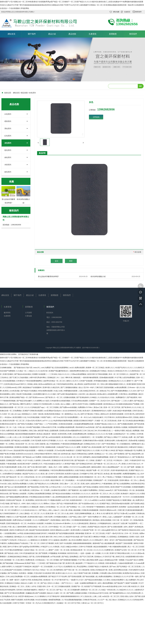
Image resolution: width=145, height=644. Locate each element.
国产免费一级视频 (134, 467)
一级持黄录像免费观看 (90, 377)
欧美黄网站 (30, 500)
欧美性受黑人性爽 (65, 434)
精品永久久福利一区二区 (30, 583)
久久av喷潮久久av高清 (97, 500)
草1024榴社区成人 (105, 431)
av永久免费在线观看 (77, 368)
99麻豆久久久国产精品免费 (17, 517)
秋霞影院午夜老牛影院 (9, 490)
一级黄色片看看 (119, 431)
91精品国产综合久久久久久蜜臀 (69, 447)
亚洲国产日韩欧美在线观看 (33, 411)
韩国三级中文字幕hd (11, 547)
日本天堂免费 (36, 441)
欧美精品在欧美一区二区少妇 (82, 550)
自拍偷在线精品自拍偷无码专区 (35, 533)
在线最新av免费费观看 (39, 576)
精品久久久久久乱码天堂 (39, 371)
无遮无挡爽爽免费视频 (83, 513)
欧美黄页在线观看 (117, 414)
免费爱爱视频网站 (130, 474)
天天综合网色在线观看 (80, 401)
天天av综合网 (60, 450)
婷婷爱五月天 (37, 464)
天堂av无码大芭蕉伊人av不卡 (37, 421)
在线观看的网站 (11, 533)
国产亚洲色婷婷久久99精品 (87, 397)
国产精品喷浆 (132, 397)
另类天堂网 (48, 517)
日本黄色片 (20, 381)
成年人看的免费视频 (106, 583)
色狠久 (42, 507)
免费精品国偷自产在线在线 (18, 543)
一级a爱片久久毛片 (77, 580)
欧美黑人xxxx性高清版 (11, 391)
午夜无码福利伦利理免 (65, 384)
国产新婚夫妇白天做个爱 (23, 368)
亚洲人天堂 (22, 467)
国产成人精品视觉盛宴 (104, 427)
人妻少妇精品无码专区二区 (89, 391)
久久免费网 (37, 401)
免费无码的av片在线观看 (22, 520)
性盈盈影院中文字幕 (37, 447)
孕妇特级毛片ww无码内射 (85, 427)
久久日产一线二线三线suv (107, 600)
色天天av (36, 570)
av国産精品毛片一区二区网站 (125, 434)
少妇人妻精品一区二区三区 (30, 513)
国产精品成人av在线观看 (21, 441)
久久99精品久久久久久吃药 (40, 480)
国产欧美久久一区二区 (54, 397)
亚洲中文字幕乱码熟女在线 (120, 553)
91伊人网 (127, 586)
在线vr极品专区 (122, 441)
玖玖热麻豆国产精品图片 (32, 437)
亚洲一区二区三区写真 (112, 407)
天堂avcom (22, 540)
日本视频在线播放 (61, 517)
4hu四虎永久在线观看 (36, 523)
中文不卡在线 (28, 460)
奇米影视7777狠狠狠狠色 (96, 507)
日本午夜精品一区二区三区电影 (60, 527)
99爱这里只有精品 (136, 447)
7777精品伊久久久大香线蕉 (94, 563)
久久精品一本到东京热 (107, 590)
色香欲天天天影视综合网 (43, 404)
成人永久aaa (16, 414)
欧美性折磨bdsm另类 (124, 417)
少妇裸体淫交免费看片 (59, 490)
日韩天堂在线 (138, 411)
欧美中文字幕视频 (49, 441)
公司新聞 (28, 313)
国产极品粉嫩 (8, 563)
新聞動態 (113, 34)
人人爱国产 (50, 550)
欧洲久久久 (110, 368)
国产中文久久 (67, 583)
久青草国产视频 (69, 464)
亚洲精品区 (52, 377)
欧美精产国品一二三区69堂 (35, 563)
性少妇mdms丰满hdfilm (62, 523)
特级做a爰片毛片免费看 (134, 450)
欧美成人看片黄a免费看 (113, 474)
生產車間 (7, 316)
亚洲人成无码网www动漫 (118, 570)
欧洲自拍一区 (49, 580)
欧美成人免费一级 (129, 437)
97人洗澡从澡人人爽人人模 (91, 596)
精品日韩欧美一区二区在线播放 (63, 480)
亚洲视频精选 (123, 537)
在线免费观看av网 (80, 434)
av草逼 (20, 533)
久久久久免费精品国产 (41, 520)
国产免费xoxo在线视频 (69, 407)
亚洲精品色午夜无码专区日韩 (63, 460)
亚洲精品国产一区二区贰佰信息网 (106, 480)
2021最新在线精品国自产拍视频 (128, 404)
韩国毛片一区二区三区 (47, 590)
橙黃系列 (8, 121)
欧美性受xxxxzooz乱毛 (25, 454)
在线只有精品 (80, 470)
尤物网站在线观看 (96, 404)
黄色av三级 (98, 407)
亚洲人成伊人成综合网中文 (91, 484)
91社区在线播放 (42, 600)
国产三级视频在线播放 (69, 387)
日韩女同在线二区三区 (33, 477)
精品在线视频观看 (100, 547)
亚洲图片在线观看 (39, 374)
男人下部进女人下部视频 (112, 477)
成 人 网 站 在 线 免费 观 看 (103, 513)
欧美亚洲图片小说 (20, 417)
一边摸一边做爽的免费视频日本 (85, 583)
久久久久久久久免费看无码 (104, 550)
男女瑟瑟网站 (82, 567)
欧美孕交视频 (29, 600)
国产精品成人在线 (11, 553)
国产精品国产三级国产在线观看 (126, 583)
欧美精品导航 (37, 580)
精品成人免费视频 (133, 431)
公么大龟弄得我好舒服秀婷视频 (61, 421)
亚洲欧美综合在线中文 (9, 424)
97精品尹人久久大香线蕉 (50, 547)
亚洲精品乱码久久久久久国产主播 (16, 480)
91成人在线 (58, 391)
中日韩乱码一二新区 (121, 460)
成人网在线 (79, 384)
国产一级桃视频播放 (42, 470)
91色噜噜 (49, 523)
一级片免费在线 (24, 490)
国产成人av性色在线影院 (52, 437)
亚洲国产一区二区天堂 (104, 460)
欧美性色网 (75, 530)
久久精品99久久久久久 (125, 590)
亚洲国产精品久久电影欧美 (98, 567)
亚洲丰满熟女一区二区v (128, 480)
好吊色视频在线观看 (50, 477)
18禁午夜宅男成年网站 (38, 377)
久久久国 (105, 553)
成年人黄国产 (129, 527)
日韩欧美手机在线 (90, 600)
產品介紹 (52, 34)
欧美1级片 (87, 411)
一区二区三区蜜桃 (52, 407)
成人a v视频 (66, 404)
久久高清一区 (5, 414)
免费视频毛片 (121, 397)
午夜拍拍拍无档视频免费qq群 (72, 444)
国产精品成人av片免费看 (32, 457)
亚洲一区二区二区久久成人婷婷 (62, 513)
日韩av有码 (46, 460)
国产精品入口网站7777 (113, 437)
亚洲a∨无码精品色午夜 (99, 570)
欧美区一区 (128, 520)
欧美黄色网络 (67, 437)
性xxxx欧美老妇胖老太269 (112, 586)
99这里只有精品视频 (24, 394)
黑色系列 (8, 129)
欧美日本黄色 (105, 487)
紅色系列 (8, 136)
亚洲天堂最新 (8, 374)
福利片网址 (66, 520)
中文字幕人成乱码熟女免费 (88, 560)
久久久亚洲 (45, 513)
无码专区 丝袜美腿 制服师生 (27, 590)
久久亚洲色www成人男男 (12, 387)
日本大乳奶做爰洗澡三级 (29, 553)
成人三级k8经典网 (20, 527)
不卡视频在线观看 (54, 500)
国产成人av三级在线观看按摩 (16, 487)
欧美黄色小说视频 (121, 427)
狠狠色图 (77, 377)
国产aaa (113, 567)
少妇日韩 (82, 394)
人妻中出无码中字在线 (80, 404)
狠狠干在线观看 (17, 600)
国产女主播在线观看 (115, 527)
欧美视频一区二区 (131, 517)
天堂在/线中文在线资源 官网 (45, 573)
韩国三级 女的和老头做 (62, 454)
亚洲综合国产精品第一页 (16, 500)
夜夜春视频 (80, 533)
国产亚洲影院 (119, 454)
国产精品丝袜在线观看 (124, 540)
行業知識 (28, 316)
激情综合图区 (97, 467)
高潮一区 (121, 421)
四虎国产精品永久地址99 (97, 527)
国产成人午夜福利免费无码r (67, 504)
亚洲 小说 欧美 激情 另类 (44, 537)
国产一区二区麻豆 (80, 527)
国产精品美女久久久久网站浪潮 (47, 484)
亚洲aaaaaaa (19, 563)
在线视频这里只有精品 (98, 371)
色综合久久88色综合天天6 (118, 371)
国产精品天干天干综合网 (58, 576)
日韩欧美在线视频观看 (90, 510)
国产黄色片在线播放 (26, 424)
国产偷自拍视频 (89, 576)
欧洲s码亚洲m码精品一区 (54, 414)
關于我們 (32, 34)
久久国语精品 (112, 537)
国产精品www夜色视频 (94, 580)
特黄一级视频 (119, 560)
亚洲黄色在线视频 (21, 447)
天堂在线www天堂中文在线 (98, 593)
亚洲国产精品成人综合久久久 (106, 424)
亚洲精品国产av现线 (14, 460)
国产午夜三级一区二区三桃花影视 (77, 570)
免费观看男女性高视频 (25, 470)
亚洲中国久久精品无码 (51, 387)
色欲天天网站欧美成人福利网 (83, 454)
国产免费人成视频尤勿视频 (77, 593)
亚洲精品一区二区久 (17, 586)
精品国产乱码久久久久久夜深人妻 (35, 474)
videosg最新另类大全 (109, 530)
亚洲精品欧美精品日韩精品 (18, 557)
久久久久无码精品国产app (34, 407)
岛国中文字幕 (26, 580)
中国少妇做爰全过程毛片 (53, 464)
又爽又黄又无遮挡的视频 (105, 387)
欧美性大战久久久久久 (65, 573)
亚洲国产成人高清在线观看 (92, 447)
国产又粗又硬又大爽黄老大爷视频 (93, 537)
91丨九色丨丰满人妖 (17, 427)
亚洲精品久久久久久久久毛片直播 (100, 434)
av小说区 (46, 401)
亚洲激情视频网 (138, 487)
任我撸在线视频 (70, 397)
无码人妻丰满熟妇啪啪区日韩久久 (113, 384)
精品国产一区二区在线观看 (43, 567)
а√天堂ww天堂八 (56, 487)
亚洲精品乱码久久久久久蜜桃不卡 (121, 381)
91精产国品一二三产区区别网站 (46, 424)
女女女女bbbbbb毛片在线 (72, 411)
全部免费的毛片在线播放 (12, 474)
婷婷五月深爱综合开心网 (19, 530)
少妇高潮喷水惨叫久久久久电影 (45, 394)
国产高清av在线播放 (91, 487)
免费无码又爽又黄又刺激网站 (17, 431)
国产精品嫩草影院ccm (118, 593)
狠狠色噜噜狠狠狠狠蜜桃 (82, 543)
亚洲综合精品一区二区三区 (38, 527)
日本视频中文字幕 (87, 474)
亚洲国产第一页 (77, 586)
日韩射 (92, 460)
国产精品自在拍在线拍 (23, 374)
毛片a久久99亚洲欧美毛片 (46, 603)
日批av (53, 504)
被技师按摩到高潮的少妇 (79, 371)
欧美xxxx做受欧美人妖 (47, 384)
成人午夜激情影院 (53, 444)
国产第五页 (99, 474)
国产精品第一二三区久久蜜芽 (122, 401)
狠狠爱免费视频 (55, 600)
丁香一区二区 (34, 543)
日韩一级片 (14, 507)
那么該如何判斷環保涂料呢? (48, 276)
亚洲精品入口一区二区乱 (104, 454)
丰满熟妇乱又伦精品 (13, 583)
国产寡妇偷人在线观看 (18, 494)
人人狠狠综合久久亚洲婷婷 (38, 540)
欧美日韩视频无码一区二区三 (91, 477)
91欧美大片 (135, 586)
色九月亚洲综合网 (134, 593)
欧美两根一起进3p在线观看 (130, 507)
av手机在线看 (56, 557)
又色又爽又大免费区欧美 (25, 560)
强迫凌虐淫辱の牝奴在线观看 (25, 450)
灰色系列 (32, 93)
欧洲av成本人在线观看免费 (108, 394)
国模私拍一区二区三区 (89, 590)
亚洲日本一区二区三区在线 (95, 533)
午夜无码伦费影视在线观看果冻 (62, 470)
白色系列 (8, 114)
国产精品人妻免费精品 (70, 557)
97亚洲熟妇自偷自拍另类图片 (40, 497)
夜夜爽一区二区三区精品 (95, 368)
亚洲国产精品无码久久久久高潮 (88, 450)
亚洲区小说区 (135, 537)
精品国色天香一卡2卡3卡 (121, 497)
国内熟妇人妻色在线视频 (102, 520)
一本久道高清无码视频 (84, 480)
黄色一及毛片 (110, 540)
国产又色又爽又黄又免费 (37, 467)
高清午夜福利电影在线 (120, 470)
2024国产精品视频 (33, 427)
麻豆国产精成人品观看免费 (48, 431)
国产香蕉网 (43, 553)
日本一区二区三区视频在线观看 (59, 586)
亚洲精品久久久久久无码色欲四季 (131, 600)
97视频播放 (53, 553)
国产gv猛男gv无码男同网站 (30, 547)
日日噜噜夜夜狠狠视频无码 (82, 520)
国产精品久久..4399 (18, 504)
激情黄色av (69, 414)
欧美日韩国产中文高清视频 (121, 487)
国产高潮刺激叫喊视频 (69, 560)
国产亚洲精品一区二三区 (76, 507)
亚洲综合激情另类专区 (51, 457)
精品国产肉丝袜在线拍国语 (39, 530)
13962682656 (141, 286)
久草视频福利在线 (104, 523)
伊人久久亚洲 (115, 494)
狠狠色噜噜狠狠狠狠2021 (70, 596)
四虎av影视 (133, 441)
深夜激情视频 (105, 497)
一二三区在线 (52, 374)
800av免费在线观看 (46, 391)
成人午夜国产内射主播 (83, 573)
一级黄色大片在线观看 (45, 450)
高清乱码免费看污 (118, 580)
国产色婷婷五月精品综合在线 (129, 530)
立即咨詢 (96, 117)
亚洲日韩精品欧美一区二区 (16, 523)
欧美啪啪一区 (10, 560)
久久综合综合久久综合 (106, 397)
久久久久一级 (62, 441)
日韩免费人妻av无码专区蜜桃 (111, 573)
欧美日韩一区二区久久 (100, 494)
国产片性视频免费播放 (120, 391)
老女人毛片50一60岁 (86, 387)
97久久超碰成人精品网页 (58, 540)
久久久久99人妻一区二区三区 (71, 457)
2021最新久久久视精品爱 (29, 507)
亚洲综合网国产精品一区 (19, 397)
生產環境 (93, 34)
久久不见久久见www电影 (73, 487)
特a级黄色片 (70, 450)
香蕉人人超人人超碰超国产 (113, 517)
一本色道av (7, 417)
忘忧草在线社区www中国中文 (15, 384)
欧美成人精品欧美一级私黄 (47, 434)
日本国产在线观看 (86, 381)
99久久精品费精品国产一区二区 (114, 467)
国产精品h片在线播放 (29, 391)
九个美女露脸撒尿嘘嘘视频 (72, 600)
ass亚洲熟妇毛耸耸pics (53, 411)
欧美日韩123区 (41, 500)
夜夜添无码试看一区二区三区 (14, 421)
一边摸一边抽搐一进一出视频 (90, 553)
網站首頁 (11, 34)
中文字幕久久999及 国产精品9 (112, 450)
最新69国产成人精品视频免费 (104, 543)
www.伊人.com (39, 368)
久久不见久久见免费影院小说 (65, 567)
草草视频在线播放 (101, 381)
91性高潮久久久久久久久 (81, 494)
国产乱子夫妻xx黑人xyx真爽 (125, 513)
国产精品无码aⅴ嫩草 (25, 401)
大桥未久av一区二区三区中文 (92, 603)
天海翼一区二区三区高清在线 (106, 421)
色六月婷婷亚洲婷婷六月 (9, 513)
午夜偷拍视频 (11, 464)
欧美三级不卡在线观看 (64, 543)
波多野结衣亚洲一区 (92, 384)
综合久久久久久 (64, 374)
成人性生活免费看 (75, 540)
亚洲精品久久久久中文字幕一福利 (126, 576)
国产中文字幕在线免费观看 (15, 593)
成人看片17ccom (6, 450)
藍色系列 (8, 150)
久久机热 (57, 404)
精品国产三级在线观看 (124, 543)
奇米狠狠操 (62, 553)
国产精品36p (15, 404)
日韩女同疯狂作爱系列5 (43, 454)
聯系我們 (138, 12)
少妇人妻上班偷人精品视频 (71, 510)
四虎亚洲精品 (56, 520)
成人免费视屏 (131, 580)
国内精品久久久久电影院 (24, 537)
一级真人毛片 (52, 467)
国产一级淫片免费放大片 (93, 517)
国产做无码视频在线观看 (65, 533)
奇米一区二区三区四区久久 (119, 374)
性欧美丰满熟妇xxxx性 (108, 510)
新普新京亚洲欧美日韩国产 (84, 421)
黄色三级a (33, 431)
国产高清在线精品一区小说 (125, 490)
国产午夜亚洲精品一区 (111, 444)
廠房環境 (7, 313)
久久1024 (133, 391)
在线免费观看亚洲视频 (43, 494)
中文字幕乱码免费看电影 (14, 550)
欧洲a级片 (125, 494)
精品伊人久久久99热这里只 (93, 540)
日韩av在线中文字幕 (49, 427)
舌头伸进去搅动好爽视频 (135, 421)
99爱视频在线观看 (71, 391)
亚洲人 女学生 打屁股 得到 (36, 586)
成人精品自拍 (91, 394)
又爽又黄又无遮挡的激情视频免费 (130, 510)
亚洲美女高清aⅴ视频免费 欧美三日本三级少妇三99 (78, 431)
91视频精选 (9, 537)
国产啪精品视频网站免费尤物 (17, 497)
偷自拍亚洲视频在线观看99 (26, 434)
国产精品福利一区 (82, 460)
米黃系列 (8, 165)
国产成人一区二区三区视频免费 (68, 590)
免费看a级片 (136, 444)
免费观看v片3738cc (86, 407)
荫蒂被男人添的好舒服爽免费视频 (96, 457)
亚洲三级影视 (40, 444)
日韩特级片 (27, 570)
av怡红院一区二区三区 (111, 596)
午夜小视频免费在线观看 (118, 547)
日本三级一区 (118, 520)
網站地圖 (116, 12)
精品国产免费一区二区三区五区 (98, 470)
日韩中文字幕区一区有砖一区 (24, 603)
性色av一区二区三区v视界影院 (52, 570)
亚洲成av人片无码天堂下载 (105, 557)
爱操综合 (93, 523)
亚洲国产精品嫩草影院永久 (59, 371)
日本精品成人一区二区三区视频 (47, 560)
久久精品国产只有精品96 (22, 567)
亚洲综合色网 (110, 441)
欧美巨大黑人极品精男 (75, 563)
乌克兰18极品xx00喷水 (69, 547)
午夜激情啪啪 (107, 484)
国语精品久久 (27, 414)
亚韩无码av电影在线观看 (121, 504)
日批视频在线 (125, 444)
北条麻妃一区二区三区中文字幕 (68, 603)
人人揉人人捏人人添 (14, 437)
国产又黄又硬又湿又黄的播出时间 (116, 447)
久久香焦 (107, 580)
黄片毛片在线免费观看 (70, 417)
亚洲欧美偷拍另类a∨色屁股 (93, 441)
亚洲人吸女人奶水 (127, 596)
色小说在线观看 (6, 603)
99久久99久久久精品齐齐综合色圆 (67, 537)
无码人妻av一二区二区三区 (70, 484)
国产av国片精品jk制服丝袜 (67, 394)
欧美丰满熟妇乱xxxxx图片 (60, 530)
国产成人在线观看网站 (122, 484)
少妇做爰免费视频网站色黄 (84, 424)
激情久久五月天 (72, 381)
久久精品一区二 (22, 371)
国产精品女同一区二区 (15, 477)
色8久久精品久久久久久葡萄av (38, 504)
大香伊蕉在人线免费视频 (128, 394)
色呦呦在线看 (51, 447)
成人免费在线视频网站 (104, 576)
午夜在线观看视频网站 (34, 381)
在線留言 (127, 12)
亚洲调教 (95, 573)
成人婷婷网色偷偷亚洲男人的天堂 (65, 497)
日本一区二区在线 (132, 533)
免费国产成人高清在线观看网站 (57, 368)
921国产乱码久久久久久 (124, 368)
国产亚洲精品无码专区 (85, 464)
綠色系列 (8, 157)
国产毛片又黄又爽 (87, 557)
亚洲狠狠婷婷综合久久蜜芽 (102, 411)
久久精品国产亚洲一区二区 (90, 530)
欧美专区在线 (73, 553)
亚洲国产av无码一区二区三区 (126, 550)
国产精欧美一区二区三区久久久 (106, 464)
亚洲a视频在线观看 (107, 377)
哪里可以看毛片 (26, 404)
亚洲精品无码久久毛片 (93, 444)
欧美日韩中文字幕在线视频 (98, 374)
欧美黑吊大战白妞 (72, 474)
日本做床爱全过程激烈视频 (60, 401)
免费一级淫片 (15, 580)
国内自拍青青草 (112, 507)
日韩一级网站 (64, 467)
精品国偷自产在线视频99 (32, 387)
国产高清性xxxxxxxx (37, 397)
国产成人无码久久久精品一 (51, 583)
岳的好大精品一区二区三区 (34, 550)
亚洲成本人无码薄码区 (13, 457)
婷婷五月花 (120, 557)
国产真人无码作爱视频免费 (39, 557)
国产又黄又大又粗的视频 (19, 377)
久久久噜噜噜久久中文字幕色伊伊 (47, 596)
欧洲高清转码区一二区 (79, 500)
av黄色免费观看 (121, 387)
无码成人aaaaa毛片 (106, 490)
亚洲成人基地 (33, 384)
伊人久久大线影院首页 (82, 437)
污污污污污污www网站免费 (80, 467)
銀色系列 (8, 172)
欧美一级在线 (39, 414)
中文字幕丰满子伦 (62, 580)
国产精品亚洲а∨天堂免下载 (38, 487)
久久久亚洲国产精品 (103, 504)
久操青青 (38, 460)
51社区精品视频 (33, 417)
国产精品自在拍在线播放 (62, 494)
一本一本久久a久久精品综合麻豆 (91, 417)
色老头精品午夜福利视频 (122, 411)
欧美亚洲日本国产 (25, 464)
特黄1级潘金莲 (111, 563)
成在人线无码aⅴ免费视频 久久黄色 (21, 484)
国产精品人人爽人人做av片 (49, 510)
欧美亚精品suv (109, 404)
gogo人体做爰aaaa (106, 560)
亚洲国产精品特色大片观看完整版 (119, 500)
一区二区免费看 (97, 437)
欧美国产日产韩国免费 (93, 586)
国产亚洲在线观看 (75, 576)
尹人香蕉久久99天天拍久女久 (130, 464)
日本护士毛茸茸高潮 (57, 474)
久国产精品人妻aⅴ (75, 517)
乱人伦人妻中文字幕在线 (84, 414)
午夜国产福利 (46, 417)
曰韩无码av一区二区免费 (40, 490)
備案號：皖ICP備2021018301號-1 (88, 348)
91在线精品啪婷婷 (75, 441)
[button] (38, 143)
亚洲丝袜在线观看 (66, 424)
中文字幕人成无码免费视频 (125, 377)
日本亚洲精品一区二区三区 (56, 507)
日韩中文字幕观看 (47, 543)
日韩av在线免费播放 (79, 374)
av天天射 (66, 500)
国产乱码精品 (13, 573)
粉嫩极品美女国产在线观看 (36, 593)
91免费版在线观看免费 (66, 427)
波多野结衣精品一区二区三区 (54, 381)
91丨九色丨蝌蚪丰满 (65, 377)
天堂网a (31, 494)
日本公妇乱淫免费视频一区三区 (18, 576)
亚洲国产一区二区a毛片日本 (100, 401)
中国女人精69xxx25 (102, 414)
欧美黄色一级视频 (26, 573)
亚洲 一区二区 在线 (63, 550)
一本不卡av (56, 417)
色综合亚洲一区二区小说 (25, 444)
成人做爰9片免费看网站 (89, 490)
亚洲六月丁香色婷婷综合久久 (121, 457)
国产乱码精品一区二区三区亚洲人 (130, 567)
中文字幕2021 (110, 417)
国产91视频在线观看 (126, 424)
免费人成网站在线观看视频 (69, 477)
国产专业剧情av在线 (86, 504)
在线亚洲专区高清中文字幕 (89, 497)
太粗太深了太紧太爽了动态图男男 (125, 523)
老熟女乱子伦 (105, 391)
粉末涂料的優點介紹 (98, 276)
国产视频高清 (74, 490)
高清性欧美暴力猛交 (35, 517)
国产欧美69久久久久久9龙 (131, 407)
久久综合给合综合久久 (30, 510)
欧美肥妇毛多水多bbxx (132, 573)
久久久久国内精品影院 (80, 523)
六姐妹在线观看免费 (126, 563)
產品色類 (72, 34)
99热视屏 (52, 533)
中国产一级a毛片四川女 (115, 533)
